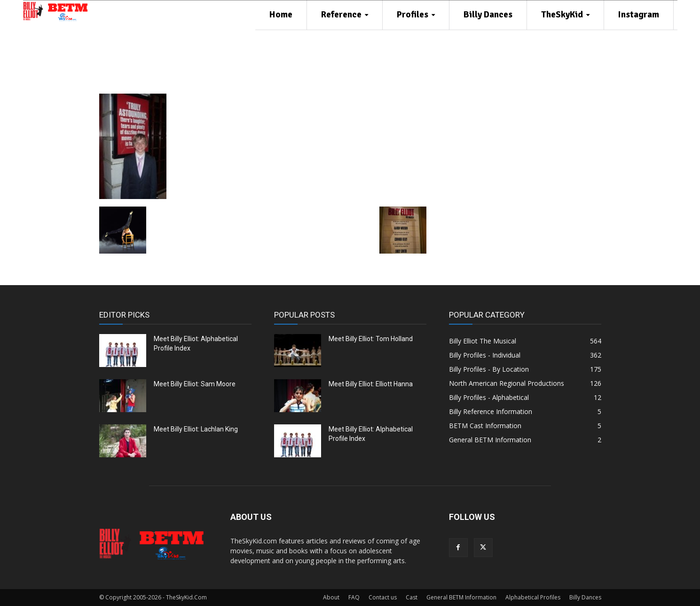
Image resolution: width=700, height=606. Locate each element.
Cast (412, 597)
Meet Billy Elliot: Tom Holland (371, 339)
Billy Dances (585, 597)
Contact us (383, 597)
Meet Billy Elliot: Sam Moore (195, 384)
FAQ (354, 597)
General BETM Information (461, 597)
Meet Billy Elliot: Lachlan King (196, 429)
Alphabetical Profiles (533, 597)
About (331, 597)
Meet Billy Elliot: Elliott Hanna (371, 384)
